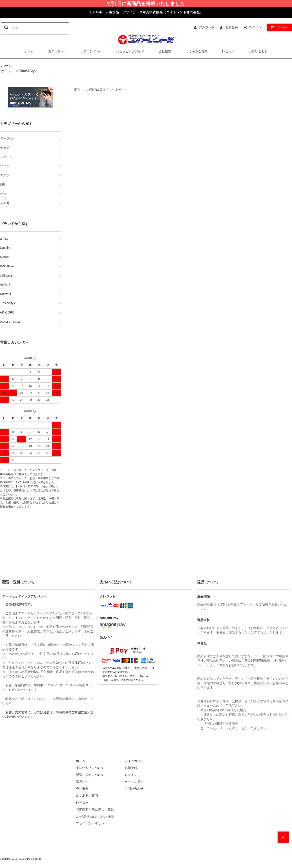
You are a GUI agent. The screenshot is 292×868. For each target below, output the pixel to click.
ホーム (29, 51)
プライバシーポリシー (92, 823)
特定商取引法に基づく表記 (95, 809)
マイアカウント (136, 761)
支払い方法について (90, 768)
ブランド (93, 51)
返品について (85, 782)
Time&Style (28, 71)
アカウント (207, 27)
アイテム (279, 27)
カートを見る (134, 782)
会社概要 (165, 51)
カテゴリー (59, 51)
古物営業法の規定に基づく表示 (95, 817)
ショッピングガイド (130, 51)
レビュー (228, 51)
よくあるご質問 (197, 51)
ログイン (255, 27)
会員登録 (232, 27)
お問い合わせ (258, 51)
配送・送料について (90, 775)
